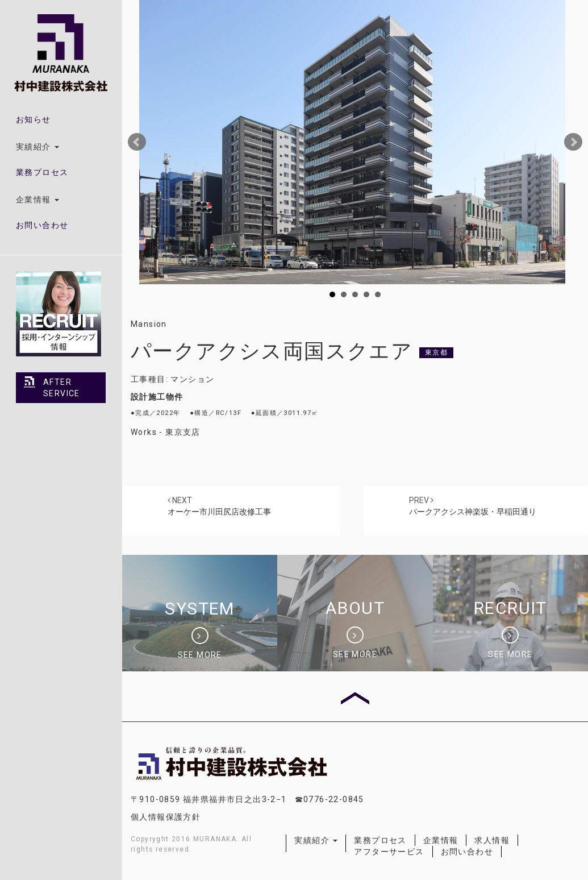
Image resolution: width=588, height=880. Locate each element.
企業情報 (441, 840)
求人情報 (492, 840)
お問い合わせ (42, 225)
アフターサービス (389, 852)
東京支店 (183, 432)
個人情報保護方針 (166, 817)
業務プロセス (42, 172)
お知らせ (34, 119)
